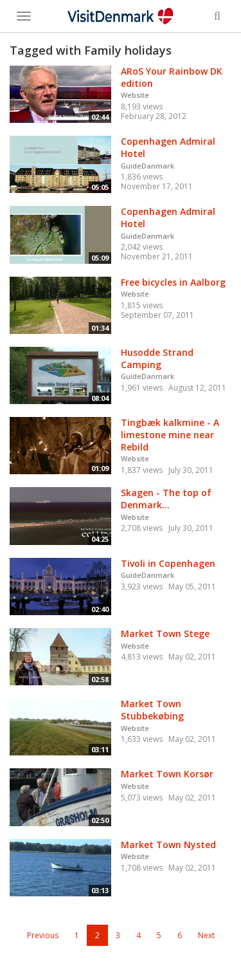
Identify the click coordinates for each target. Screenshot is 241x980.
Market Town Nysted (168, 845)
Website (135, 95)
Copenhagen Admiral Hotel (168, 147)
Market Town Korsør (167, 774)
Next (206, 935)
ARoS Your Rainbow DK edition (172, 77)
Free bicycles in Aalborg (173, 282)
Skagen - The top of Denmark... (166, 499)
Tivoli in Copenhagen (168, 563)
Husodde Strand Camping (157, 358)
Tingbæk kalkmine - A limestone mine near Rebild (170, 434)
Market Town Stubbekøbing (152, 710)
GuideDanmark (147, 166)
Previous (43, 935)
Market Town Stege (165, 633)
